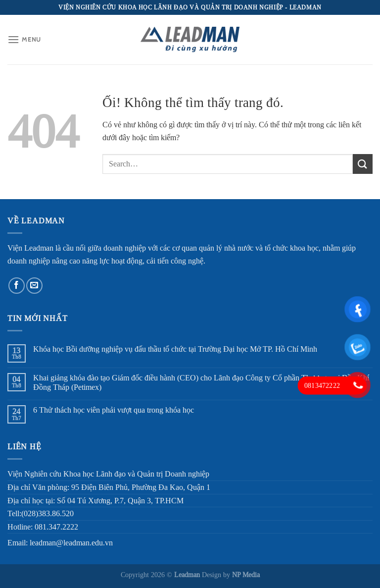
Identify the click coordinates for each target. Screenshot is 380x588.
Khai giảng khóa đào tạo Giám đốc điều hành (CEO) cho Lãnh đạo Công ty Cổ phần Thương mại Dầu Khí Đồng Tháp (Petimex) (201, 382)
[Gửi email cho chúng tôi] (34, 286)
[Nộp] (363, 164)
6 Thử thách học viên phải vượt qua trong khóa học (114, 410)
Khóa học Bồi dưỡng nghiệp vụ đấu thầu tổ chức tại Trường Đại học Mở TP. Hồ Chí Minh (175, 349)
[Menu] (24, 39)
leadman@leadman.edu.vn (71, 543)
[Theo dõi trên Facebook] (17, 286)
